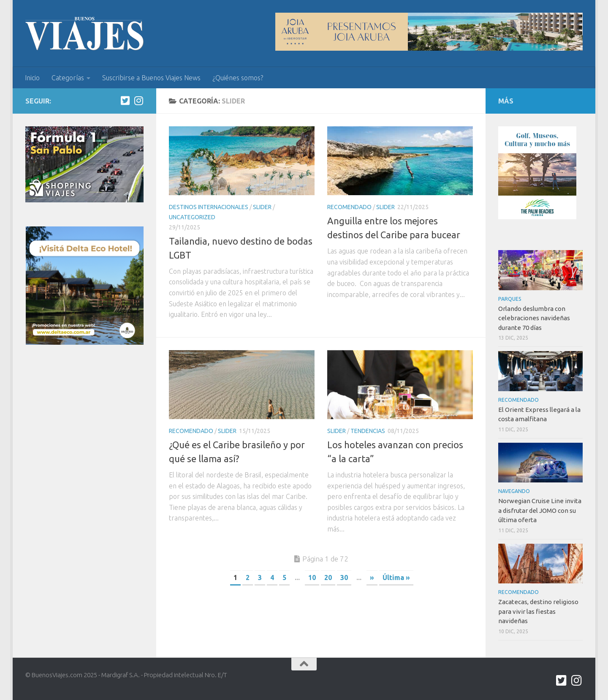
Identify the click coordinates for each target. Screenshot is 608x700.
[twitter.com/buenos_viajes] (125, 101)
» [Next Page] (372, 577)
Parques (510, 299)
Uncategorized (192, 217)
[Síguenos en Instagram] (138, 101)
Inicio (32, 78)
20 (328, 577)
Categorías (68, 78)
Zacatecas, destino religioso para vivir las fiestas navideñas (538, 611)
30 (344, 577)
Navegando (514, 491)
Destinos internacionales (209, 207)
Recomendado (349, 207)
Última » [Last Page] (396, 577)
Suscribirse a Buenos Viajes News (151, 78)
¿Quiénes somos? (238, 78)
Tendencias (368, 431)
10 (312, 577)
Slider (262, 207)
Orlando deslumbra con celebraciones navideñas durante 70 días (534, 318)
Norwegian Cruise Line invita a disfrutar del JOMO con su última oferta (540, 510)
